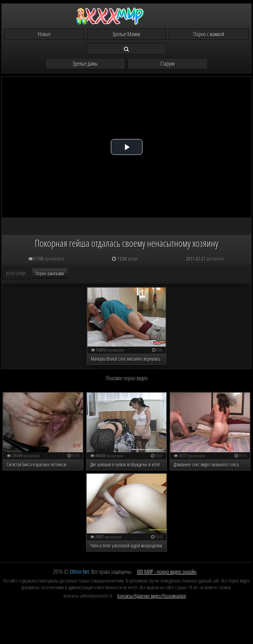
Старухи (168, 64)
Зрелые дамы (85, 64)
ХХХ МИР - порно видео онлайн (167, 572)
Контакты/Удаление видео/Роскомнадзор (152, 596)
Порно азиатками (50, 273)
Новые (44, 34)
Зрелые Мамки (126, 34)
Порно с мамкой (209, 34)
